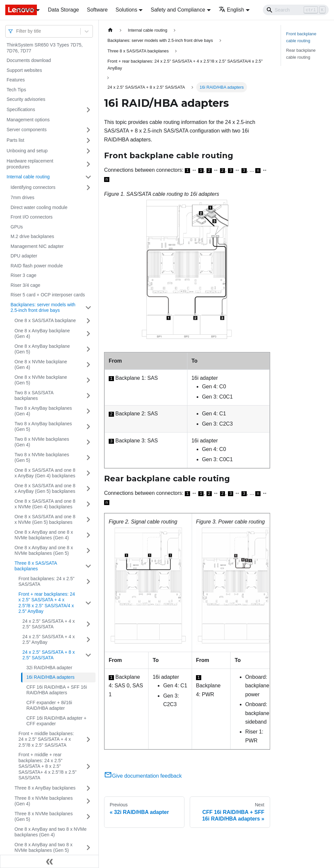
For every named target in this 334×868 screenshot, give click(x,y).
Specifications (21, 109)
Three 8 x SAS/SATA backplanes (36, 566)
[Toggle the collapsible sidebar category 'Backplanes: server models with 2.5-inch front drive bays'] (88, 308)
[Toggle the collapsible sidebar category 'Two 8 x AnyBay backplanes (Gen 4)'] (88, 411)
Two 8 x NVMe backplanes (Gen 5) (42, 458)
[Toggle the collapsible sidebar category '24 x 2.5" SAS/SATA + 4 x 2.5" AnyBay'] (88, 640)
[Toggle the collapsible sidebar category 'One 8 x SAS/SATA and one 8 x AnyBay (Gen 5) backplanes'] (88, 489)
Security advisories (26, 99)
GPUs (17, 227)
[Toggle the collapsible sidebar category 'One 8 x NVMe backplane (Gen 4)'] (88, 365)
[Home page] (110, 30)
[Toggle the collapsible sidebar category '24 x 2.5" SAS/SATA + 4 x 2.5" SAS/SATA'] (88, 624)
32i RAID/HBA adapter (49, 668)
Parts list (15, 140)
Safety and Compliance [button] (178, 10)
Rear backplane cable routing (301, 54)
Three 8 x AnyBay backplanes (45, 788)
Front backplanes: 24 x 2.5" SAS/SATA (46, 582)
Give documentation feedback (143, 776)
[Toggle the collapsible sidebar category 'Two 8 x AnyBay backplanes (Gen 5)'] (88, 427)
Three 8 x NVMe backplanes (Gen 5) (44, 817)
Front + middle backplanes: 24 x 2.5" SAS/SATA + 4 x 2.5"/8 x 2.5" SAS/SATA (46, 739)
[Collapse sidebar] (49, 861)
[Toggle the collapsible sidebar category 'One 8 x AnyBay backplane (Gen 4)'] (88, 334)
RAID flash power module (37, 266)
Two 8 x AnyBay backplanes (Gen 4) (43, 411)
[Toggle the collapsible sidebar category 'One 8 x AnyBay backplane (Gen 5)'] (88, 349)
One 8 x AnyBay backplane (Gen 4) (42, 334)
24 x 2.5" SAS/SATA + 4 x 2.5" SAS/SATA (49, 624)
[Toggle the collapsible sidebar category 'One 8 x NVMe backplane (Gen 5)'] (88, 380)
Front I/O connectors (32, 217)
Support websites (24, 70)
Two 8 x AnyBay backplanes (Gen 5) (43, 427)
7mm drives (22, 197)
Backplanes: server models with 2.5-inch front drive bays (43, 308)
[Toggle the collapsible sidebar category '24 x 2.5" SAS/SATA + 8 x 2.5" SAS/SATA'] (88, 655)
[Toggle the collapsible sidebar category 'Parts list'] (88, 140)
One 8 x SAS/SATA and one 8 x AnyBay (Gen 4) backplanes (45, 473)
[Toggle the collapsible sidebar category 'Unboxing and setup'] (88, 151)
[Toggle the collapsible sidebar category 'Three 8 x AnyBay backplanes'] (88, 788)
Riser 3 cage (24, 275)
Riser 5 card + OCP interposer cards (48, 295)
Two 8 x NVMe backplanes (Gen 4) (42, 442)
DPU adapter (24, 256)
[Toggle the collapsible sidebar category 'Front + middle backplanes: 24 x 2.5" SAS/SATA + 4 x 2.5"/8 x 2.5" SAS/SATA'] (88, 740)
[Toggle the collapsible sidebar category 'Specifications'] (88, 110)
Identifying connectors (33, 187)
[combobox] (17, 31)
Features (16, 80)
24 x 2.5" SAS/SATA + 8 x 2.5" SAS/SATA (49, 655)
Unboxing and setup (27, 151)
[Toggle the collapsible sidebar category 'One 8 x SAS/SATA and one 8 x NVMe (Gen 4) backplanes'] (88, 504)
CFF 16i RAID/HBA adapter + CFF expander (56, 721)
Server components (27, 130)
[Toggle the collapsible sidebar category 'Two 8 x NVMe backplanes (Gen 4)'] (88, 442)
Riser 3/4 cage (25, 285)
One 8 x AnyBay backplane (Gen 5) (42, 349)
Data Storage (63, 10)
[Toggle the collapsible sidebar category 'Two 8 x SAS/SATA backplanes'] (88, 396)
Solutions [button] (126, 10)
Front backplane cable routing (301, 37)
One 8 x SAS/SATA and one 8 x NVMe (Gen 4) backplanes (45, 504)
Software (97, 10)
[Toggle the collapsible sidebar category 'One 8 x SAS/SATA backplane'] (88, 321)
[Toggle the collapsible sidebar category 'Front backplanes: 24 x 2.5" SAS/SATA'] (88, 582)
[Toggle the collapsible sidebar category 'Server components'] (88, 130)
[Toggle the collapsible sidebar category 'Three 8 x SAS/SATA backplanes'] (88, 566)
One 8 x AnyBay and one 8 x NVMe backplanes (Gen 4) (44, 535)
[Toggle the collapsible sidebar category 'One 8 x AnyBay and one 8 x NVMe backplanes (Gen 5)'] (88, 551)
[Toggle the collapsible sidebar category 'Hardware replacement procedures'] (88, 164)
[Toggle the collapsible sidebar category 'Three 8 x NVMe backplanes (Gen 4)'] (88, 801)
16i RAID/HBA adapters (50, 677)
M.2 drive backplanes (32, 236)
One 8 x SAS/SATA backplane (45, 320)
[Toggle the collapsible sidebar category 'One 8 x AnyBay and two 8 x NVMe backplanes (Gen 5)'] (88, 848)
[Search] (296, 10)
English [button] (231, 10)
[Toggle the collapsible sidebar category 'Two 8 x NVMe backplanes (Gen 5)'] (88, 458)
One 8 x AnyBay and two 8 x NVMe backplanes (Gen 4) (51, 832)
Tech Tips (16, 90)
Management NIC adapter (37, 246)
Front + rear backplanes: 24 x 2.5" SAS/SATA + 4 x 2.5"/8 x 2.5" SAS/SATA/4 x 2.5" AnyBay (47, 603)
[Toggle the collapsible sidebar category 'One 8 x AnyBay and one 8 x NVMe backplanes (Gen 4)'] (88, 535)
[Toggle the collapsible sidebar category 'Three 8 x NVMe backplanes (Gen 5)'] (88, 817)
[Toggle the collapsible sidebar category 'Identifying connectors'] (88, 188)
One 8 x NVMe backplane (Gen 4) (41, 365)
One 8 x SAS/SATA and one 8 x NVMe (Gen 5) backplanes (45, 520)
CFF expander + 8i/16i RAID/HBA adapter (49, 705)
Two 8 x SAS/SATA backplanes (34, 396)
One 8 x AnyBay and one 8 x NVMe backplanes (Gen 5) (44, 551)
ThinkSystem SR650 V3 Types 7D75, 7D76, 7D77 (45, 48)
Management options (28, 120)
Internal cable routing (28, 177)
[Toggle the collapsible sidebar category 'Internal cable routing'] (88, 177)
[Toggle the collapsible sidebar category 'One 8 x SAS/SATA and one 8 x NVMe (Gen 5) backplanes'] (88, 520)
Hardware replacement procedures (30, 164)
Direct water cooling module (39, 207)
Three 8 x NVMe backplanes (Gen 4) (44, 801)
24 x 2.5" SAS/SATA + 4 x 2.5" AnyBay (49, 640)
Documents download (29, 60)
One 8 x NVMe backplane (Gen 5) (41, 380)
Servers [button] (26, 10)
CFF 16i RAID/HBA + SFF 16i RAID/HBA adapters (57, 690)
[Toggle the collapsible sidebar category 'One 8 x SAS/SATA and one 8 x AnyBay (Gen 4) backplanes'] (88, 473)
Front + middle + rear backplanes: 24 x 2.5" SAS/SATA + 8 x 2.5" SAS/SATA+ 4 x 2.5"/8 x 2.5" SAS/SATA (47, 766)
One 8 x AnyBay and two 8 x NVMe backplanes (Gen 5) (43, 848)
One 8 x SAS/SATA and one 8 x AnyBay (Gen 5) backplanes (45, 489)
